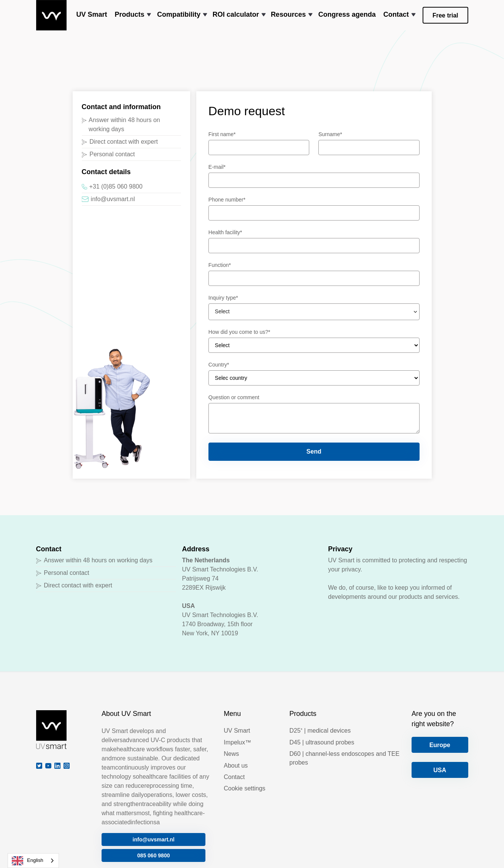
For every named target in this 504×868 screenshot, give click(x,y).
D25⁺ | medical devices (320, 731)
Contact (234, 777)
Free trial (445, 15)
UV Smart (237, 731)
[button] (132, 15)
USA (440, 770)
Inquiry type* (223, 298)
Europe (440, 745)
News (231, 754)
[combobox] (33, 861)
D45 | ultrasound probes (322, 742)
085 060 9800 (154, 855)
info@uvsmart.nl (154, 839)
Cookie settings (244, 788)
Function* (220, 265)
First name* (222, 134)
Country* (219, 365)
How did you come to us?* (239, 332)
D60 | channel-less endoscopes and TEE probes (344, 758)
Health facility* (225, 232)
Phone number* (227, 200)
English (28, 861)
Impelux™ (237, 742)
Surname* (330, 134)
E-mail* (217, 167)
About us (236, 766)
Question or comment (234, 397)
